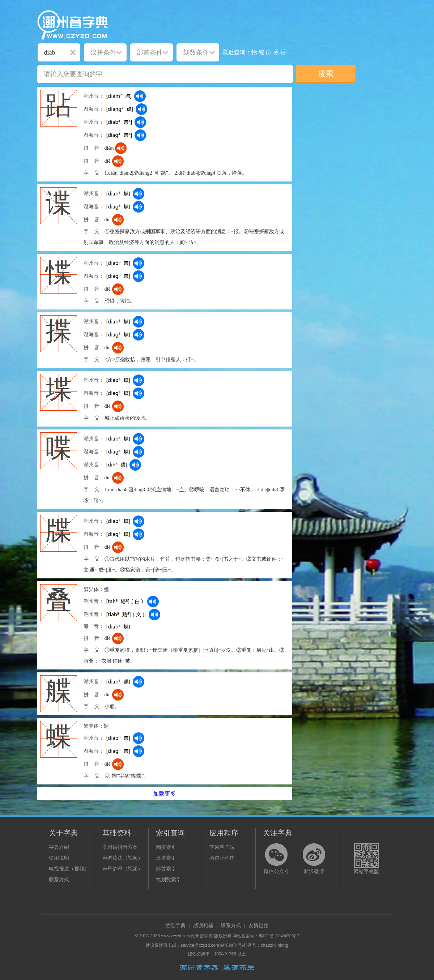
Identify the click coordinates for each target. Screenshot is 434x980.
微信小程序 (222, 858)
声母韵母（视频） (123, 869)
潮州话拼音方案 (120, 847)
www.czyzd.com (175, 936)
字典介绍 (59, 847)
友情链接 (259, 926)
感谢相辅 (203, 926)
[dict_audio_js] (140, 96)
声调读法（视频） (123, 858)
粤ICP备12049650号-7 (279, 936)
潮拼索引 (166, 847)
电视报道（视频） (69, 869)
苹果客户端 (222, 847)
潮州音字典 (202, 936)
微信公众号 (276, 871)
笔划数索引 (169, 880)
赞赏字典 (175, 926)
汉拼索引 (166, 858)
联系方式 (59, 880)
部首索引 (166, 869)
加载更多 (165, 794)
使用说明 (59, 858)
